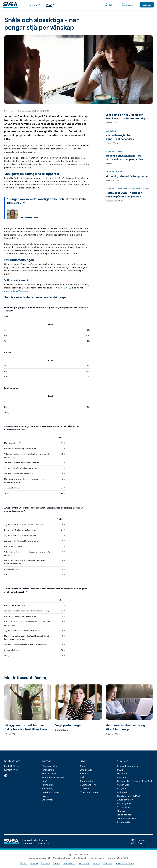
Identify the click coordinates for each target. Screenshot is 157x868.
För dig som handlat (89, 792)
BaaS (45, 781)
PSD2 (120, 770)
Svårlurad (122, 792)
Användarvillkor (125, 800)
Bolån (82, 777)
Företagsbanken (50, 766)
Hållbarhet (122, 773)
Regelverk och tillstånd (128, 796)
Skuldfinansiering (88, 785)
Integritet (122, 788)
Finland (24, 863)
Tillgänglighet (124, 807)
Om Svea (123, 761)
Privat (83, 761)
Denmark (45, 863)
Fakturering (48, 788)
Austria (97, 863)
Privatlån (84, 773)
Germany (108, 863)
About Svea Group (125, 863)
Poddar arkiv (124, 822)
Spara (82, 766)
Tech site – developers (53, 777)
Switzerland (84, 863)
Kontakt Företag (12, 766)
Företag (47, 761)
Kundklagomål (124, 803)
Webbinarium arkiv (126, 818)
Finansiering (48, 770)
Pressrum (122, 777)
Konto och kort (87, 781)
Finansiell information (128, 766)
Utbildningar (48, 800)
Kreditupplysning (50, 792)
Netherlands (69, 863)
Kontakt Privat (11, 770)
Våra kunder (123, 785)
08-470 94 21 (64, 288)
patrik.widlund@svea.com (17, 291)
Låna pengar (86, 770)
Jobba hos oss (124, 815)
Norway (34, 863)
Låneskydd (85, 788)
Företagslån (48, 785)
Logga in (147, 5)
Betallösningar (49, 773)
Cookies (121, 811)
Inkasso (46, 796)
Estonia (57, 863)
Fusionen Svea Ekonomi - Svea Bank (135, 781)
